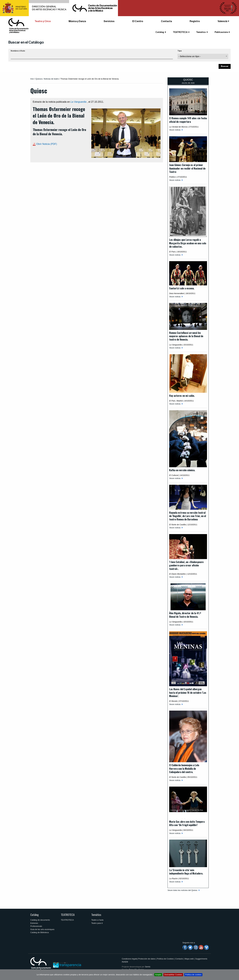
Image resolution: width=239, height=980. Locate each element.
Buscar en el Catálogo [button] (26, 42)
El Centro (138, 21)
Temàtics (201, 32)
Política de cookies (193, 975)
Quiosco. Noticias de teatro (47, 79)
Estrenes (34, 923)
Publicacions (221, 32)
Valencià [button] (222, 21)
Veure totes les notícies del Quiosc (182, 890)
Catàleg (160, 32)
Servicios (109, 21)
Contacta (166, 21)
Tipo (180, 51)
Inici (32, 79)
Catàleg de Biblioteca (40, 932)
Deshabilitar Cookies (173, 975)
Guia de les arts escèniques (42, 929)
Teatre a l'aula (97, 920)
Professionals (36, 926)
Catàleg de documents (40, 920)
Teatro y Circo (43, 21)
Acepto (158, 975)
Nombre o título (18, 51)
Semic (148, 967)
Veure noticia (175, 130)
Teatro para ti (97, 923)
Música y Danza (77, 21)
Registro (195, 21)
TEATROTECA (180, 32)
